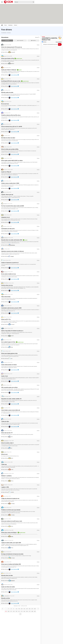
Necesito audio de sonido (7, 92)
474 (20, 614)
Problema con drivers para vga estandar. (11, 510)
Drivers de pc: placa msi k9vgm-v (9, 533)
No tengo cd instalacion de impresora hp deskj (12, 554)
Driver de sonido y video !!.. (8, 443)
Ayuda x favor (5, 376)
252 (14, 611)
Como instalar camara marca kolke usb (11, 410)
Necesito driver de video (7, 575)
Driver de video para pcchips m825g (10, 149)
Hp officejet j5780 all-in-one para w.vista (11, 81)
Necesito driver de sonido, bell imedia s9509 (12, 240)
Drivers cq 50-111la (6, 319)
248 (35, 609)
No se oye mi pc (5, 104)
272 (22, 611)
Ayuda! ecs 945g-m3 (6, 172)
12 (8, 609)
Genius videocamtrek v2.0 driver (9, 365)
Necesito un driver (6, 598)
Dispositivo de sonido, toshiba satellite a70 (11, 399)
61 (14, 609)
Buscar (37, 37)
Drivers (16, 25)
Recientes (7, 40)
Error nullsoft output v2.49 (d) (8, 342)
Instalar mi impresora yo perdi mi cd (10, 263)
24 (11, 609)
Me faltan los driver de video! (8, 138)
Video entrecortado (6, 297)
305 (24, 611)
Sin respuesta (20, 40)
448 (32, 611)
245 (27, 609)
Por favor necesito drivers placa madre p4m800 (13, 206)
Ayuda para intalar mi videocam (9, 70)
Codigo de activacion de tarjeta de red (10, 499)
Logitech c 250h (5, 487)
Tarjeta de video (5, 421)
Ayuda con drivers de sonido (8, 587)
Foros (5, 25)
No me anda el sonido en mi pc (9, 274)
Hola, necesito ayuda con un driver (9, 387)
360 (27, 611)
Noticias (44, 42)
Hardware (10, 25)
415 (30, 611)
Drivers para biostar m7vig (8, 58)
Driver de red (4, 454)
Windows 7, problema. (7, 476)
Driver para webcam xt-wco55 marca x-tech (12, 521)
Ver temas (9, 33)
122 (16, 609)
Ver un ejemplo (59, 42)
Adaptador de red (5, 217)
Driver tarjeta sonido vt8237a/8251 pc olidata (12, 161)
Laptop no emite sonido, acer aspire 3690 (11, 543)
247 (32, 609)
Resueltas (33, 40)
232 (24, 609)
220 (22, 609)
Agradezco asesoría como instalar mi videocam (13, 251)
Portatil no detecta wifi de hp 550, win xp (11, 115)
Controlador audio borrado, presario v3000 (11, 308)
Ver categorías (4, 33)
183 (19, 609)
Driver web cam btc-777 (7, 433)
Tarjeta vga (4, 464)
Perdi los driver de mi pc (7, 285)
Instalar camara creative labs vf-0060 (10, 183)
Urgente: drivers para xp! (7, 195)
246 (30, 609)
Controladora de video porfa (8, 229)
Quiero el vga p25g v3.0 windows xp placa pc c (12, 331)
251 (11, 611)
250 (9, 611)
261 (19, 611)
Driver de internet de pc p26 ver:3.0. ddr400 (12, 127)
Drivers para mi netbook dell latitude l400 (11, 564)
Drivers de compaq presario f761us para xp (12, 47)
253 (16, 611)
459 (35, 611)
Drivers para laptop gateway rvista (9, 353)
